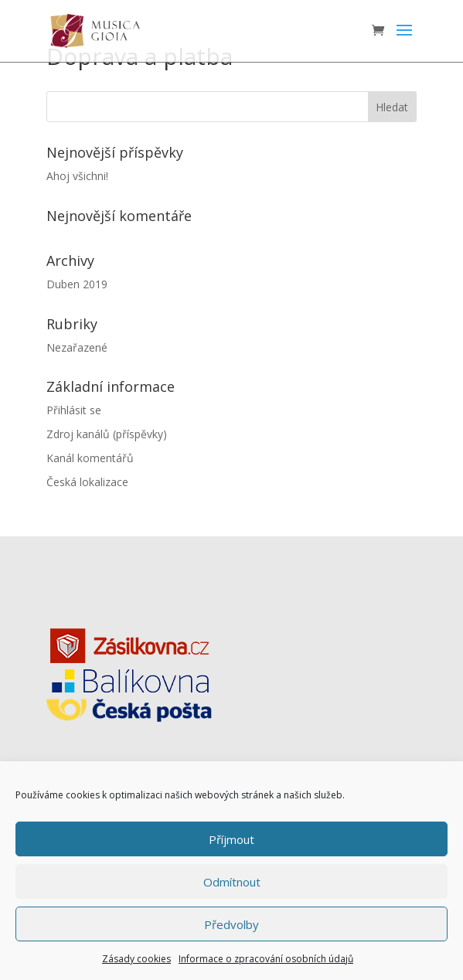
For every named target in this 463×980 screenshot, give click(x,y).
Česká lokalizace (87, 482)
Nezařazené (77, 347)
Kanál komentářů (90, 458)
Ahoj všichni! (77, 176)
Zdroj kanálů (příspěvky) (107, 434)
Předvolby (231, 924)
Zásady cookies (136, 959)
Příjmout (231, 839)
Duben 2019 (77, 284)
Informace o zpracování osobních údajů (266, 959)
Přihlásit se (74, 410)
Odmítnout (232, 882)
